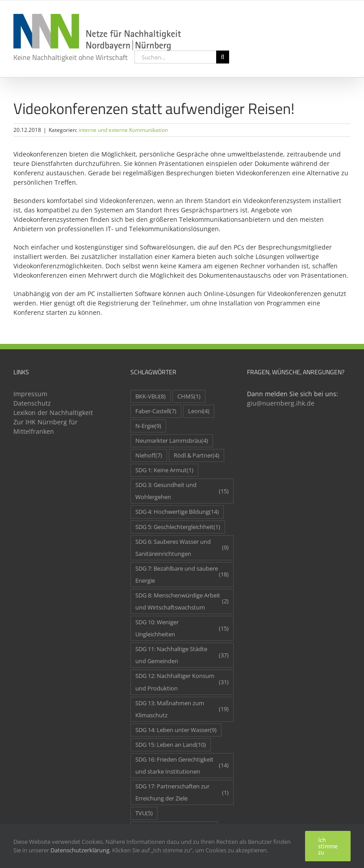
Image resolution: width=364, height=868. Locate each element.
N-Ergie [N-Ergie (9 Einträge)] (148, 426)
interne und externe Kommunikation (123, 130)
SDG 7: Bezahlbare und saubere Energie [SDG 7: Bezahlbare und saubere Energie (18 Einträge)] (182, 575)
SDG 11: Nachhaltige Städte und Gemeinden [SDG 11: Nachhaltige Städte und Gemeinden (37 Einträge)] (182, 655)
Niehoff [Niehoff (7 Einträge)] (149, 455)
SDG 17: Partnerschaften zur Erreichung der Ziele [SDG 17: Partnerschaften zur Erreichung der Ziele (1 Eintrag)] (182, 792)
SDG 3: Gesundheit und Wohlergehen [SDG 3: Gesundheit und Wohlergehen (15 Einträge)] (182, 491)
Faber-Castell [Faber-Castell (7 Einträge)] (156, 411)
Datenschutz (32, 403)
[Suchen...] (175, 57)
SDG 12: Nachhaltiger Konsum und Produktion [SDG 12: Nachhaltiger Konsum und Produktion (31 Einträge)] (182, 682)
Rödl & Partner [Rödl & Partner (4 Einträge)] (197, 455)
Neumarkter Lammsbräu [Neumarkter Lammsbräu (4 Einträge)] (172, 441)
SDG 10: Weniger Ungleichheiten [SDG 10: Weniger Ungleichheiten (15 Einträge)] (182, 628)
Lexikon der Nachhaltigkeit (53, 413)
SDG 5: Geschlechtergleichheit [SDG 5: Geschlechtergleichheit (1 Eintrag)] (178, 527)
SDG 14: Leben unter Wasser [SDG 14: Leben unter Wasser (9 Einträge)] (176, 730)
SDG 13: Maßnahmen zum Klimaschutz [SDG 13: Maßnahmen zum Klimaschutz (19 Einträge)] (182, 709)
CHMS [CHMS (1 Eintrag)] (189, 396)
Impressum (30, 394)
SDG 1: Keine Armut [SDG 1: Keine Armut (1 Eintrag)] (164, 470)
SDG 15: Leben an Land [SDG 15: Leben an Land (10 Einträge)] (171, 745)
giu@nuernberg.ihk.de (281, 403)
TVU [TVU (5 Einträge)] (144, 813)
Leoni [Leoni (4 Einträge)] (199, 411)
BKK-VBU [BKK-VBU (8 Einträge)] (151, 396)
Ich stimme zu (328, 846)
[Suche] (223, 57)
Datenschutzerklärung (80, 850)
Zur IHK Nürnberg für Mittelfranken (46, 427)
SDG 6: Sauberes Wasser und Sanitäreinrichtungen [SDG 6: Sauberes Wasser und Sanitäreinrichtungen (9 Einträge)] (182, 548)
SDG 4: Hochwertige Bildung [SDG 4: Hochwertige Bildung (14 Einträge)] (177, 512)
